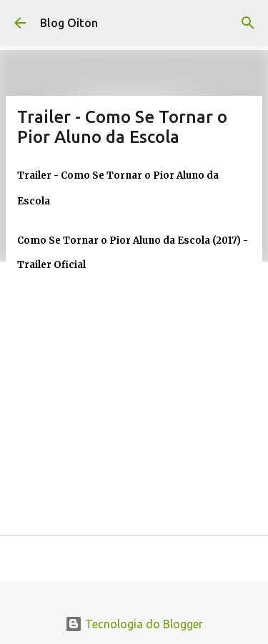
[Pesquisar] (248, 23)
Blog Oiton (69, 23)
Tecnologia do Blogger (134, 624)
